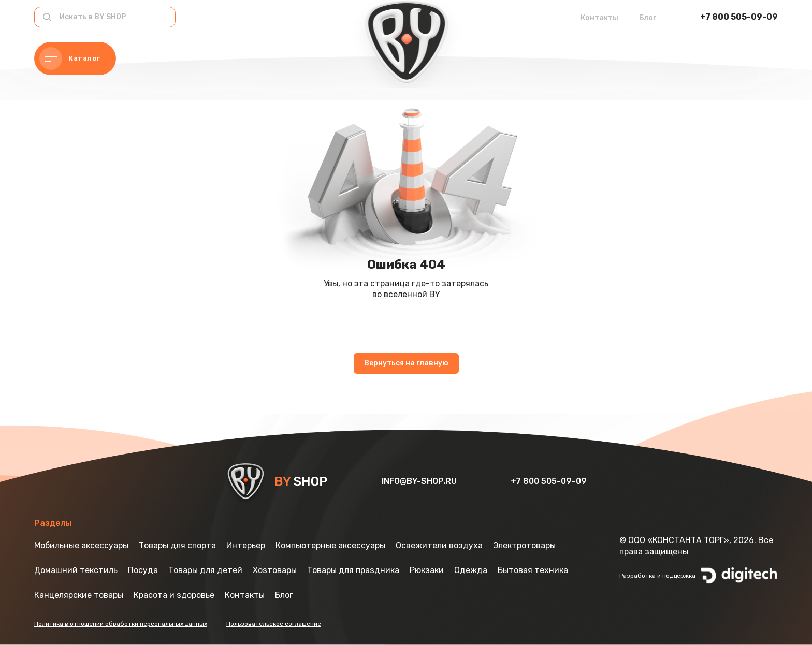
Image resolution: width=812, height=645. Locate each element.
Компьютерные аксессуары (330, 545)
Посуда (143, 570)
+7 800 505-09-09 (739, 17)
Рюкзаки (427, 570)
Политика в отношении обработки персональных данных (121, 624)
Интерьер (246, 545)
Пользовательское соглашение (274, 624)
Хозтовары (275, 570)
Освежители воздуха (439, 545)
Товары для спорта (177, 545)
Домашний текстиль (76, 570)
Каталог (70, 58)
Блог (648, 18)
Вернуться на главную (406, 363)
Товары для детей (205, 570)
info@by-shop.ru (420, 481)
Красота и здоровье (174, 595)
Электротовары (524, 545)
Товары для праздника (353, 570)
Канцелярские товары (79, 595)
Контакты (599, 18)
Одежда (471, 570)
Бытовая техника (533, 570)
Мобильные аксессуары (81, 545)
